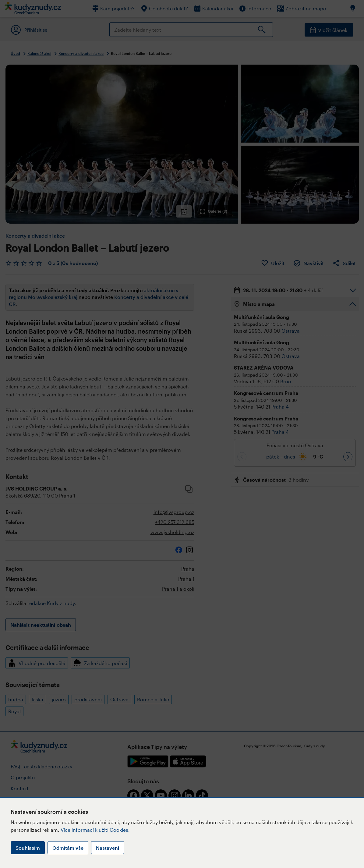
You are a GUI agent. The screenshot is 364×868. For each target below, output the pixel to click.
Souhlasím (28, 848)
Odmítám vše (68, 848)
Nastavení (108, 848)
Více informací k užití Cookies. (95, 830)
